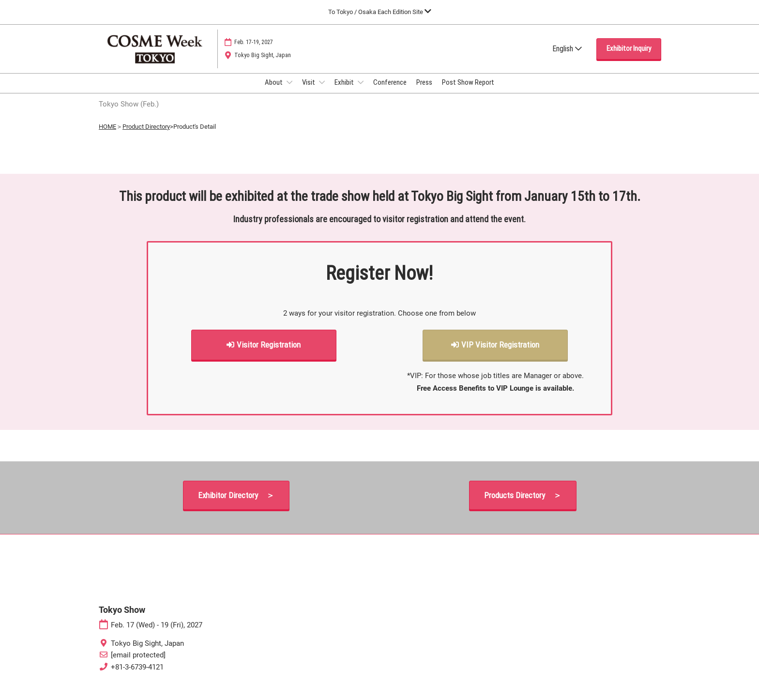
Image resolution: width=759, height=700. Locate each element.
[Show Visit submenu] (322, 91)
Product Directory (146, 135)
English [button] (567, 58)
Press (424, 91)
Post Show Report (468, 91)
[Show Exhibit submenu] (361, 91)
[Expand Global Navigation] (380, 12)
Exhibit (345, 91)
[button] (629, 58)
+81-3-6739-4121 (137, 676)
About (274, 91)
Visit (309, 91)
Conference (390, 91)
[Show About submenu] (289, 91)
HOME (107, 135)
